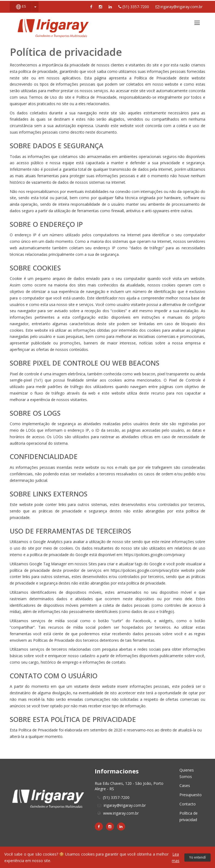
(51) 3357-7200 (134, 7)
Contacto (188, 804)
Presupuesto (191, 795)
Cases (185, 785)
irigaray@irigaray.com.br (179, 7)
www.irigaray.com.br (121, 813)
